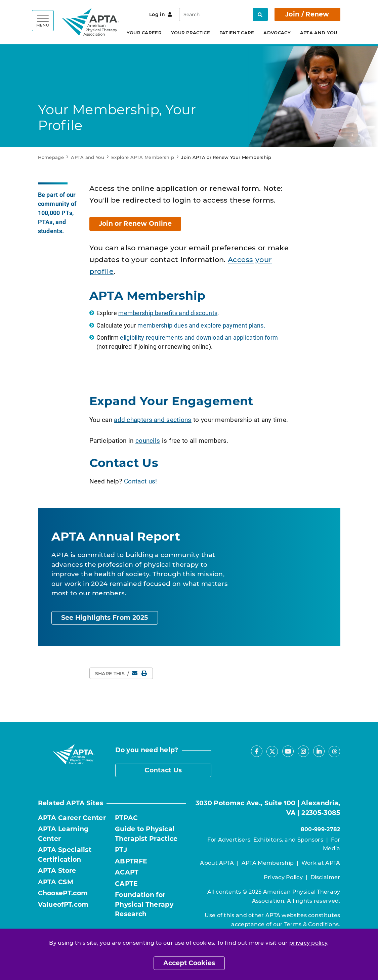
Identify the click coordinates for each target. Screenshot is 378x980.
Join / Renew (307, 14)
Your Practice (191, 33)
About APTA (217, 863)
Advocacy (277, 33)
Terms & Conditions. (312, 924)
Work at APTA (321, 863)
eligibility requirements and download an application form (199, 337)
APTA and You (319, 33)
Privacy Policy (283, 877)
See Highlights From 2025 (105, 618)
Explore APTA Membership (143, 157)
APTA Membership (268, 863)
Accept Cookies (189, 963)
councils (148, 440)
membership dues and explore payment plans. (201, 325)
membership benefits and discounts (168, 313)
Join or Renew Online (135, 224)
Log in (160, 14)
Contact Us (163, 770)
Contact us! (140, 481)
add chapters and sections (153, 419)
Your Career (144, 33)
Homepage (51, 157)
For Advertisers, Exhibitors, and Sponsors (265, 840)
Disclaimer (325, 877)
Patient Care (237, 33)
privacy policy (308, 943)
